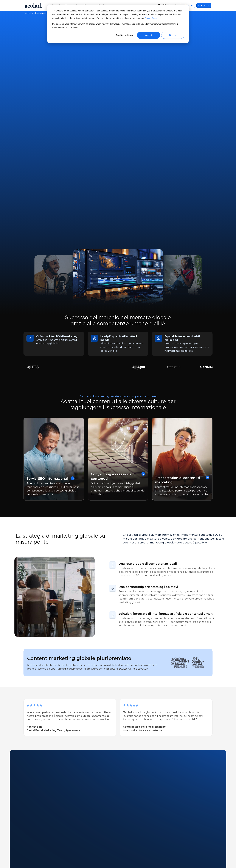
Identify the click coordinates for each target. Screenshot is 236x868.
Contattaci (204, 5)
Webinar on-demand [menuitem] (86, 842)
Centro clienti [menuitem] (131, 842)
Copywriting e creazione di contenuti (118, 311)
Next (41, 795)
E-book (75, 714)
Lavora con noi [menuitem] (32, 859)
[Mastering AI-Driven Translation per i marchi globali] (106, 754)
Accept (149, 35)
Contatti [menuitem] (128, 848)
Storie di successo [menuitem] (84, 854)
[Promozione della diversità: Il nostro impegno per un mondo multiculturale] (164, 754)
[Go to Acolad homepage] (33, 5)
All (26, 714)
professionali (38, 13)
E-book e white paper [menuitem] (86, 848)
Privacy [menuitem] (174, 848)
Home (27, 13)
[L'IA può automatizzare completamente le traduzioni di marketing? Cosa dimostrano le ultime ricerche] (48, 754)
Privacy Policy (151, 18)
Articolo (36, 714)
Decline (173, 35)
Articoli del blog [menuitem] (83, 859)
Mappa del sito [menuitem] (178, 854)
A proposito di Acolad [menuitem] (36, 842)
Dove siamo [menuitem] (30, 854)
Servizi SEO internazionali (52, 313)
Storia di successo (56, 714)
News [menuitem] (27, 848)
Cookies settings (124, 35)
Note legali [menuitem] (176, 842)
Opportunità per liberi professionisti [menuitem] (45, 865)
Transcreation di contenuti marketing (182, 315)
